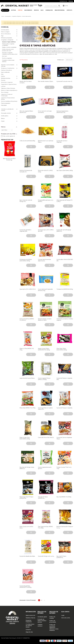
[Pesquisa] (52, 6)
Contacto (28, 630)
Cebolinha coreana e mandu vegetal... (65, 319)
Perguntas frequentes (29, 621)
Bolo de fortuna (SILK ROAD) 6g (9, 159)
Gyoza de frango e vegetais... (65, 408)
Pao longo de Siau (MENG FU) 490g (45, 527)
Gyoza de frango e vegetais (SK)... (64, 379)
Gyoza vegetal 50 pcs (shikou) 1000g (44, 379)
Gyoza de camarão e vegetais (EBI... (25, 231)
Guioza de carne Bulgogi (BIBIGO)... (64, 231)
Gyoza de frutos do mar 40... (65, 81)
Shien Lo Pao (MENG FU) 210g (27, 349)
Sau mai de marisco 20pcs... (46, 81)
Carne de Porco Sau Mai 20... (46, 438)
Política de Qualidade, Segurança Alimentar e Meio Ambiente (54, 627)
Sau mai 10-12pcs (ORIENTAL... (61, 557)
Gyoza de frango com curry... (46, 556)
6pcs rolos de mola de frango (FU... (26, 201)
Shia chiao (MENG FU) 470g (27, 408)
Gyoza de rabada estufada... (27, 556)
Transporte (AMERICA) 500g (65, 289)
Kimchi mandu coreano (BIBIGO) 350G (45, 319)
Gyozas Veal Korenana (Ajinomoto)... (44, 260)
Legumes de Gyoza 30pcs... (27, 378)
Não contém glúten (9, 136)
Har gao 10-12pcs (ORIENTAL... (43, 498)
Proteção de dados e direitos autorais (42, 621)
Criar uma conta (66, 618)
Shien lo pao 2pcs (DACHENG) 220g (25, 438)
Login (63, 615)
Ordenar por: (61, 60)
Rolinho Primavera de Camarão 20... (26, 171)
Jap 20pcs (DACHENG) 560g (65, 170)
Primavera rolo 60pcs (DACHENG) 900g (26, 260)
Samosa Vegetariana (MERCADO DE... (62, 112)
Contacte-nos (63, 1)
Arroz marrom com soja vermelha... (45, 112)
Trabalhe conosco (40, 625)
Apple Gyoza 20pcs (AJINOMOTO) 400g (44, 349)
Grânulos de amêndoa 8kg (27, 141)
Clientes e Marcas (30, 618)
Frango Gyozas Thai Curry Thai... (64, 468)
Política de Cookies (52, 618)
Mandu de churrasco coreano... (26, 82)
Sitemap (71, 1)
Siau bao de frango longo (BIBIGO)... (27, 468)
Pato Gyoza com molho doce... (26, 527)
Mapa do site (29, 632)
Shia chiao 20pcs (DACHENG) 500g (62, 349)
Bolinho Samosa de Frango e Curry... (65, 527)
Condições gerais (42, 617)
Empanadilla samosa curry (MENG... (46, 201)
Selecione (68, 60)
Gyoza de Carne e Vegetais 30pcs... (64, 438)
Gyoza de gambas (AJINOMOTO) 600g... (26, 587)
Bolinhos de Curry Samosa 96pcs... (46, 141)
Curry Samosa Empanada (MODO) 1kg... (45, 290)
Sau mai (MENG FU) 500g (64, 497)
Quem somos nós (30, 615)
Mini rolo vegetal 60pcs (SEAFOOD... (26, 112)
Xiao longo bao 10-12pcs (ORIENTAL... (26, 498)
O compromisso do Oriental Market (30, 626)
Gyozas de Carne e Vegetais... (62, 141)
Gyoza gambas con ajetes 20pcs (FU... (45, 409)
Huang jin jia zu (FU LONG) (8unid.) (46, 231)
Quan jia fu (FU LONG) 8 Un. (28, 289)
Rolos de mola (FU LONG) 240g (45, 171)
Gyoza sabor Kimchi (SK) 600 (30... (65, 260)
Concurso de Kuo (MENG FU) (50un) (27, 319)
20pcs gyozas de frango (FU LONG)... (64, 201)
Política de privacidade (53, 621)
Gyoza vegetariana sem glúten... (45, 468)
